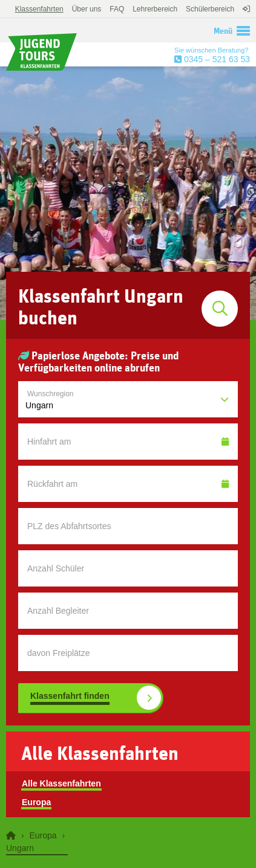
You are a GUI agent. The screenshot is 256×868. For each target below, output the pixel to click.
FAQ (117, 9)
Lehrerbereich (155, 9)
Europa (36, 802)
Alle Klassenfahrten (61, 783)
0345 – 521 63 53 (216, 59)
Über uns (87, 9)
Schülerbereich (210, 9)
